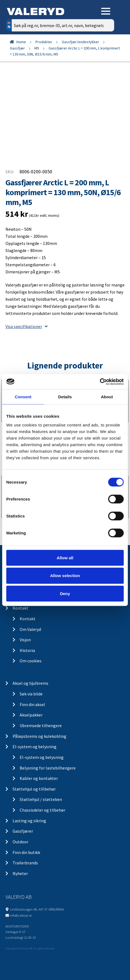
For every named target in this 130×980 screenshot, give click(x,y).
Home (21, 42)
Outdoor (20, 842)
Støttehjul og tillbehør (34, 789)
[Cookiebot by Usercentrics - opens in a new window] (100, 382)
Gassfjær (17, 48)
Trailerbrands (25, 863)
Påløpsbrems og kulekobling (39, 736)
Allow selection (65, 576)
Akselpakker (31, 715)
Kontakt (20, 608)
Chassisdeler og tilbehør (42, 810)
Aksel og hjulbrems (30, 683)
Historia (27, 650)
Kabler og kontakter (39, 778)
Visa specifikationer (26, 326)
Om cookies (31, 661)
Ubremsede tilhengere (41, 726)
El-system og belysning (35, 747)
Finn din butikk (26, 852)
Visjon (25, 640)
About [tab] (107, 397)
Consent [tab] (23, 397)
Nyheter (20, 873)
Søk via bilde (31, 694)
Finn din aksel (32, 704)
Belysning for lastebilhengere (48, 768)
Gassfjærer (23, 831)
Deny (65, 594)
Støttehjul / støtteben (41, 799)
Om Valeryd (30, 629)
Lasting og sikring (29, 821)
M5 (37, 48)
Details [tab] (65, 397)
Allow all (65, 558)
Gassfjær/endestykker (80, 42)
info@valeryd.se (21, 915)
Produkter (44, 42)
